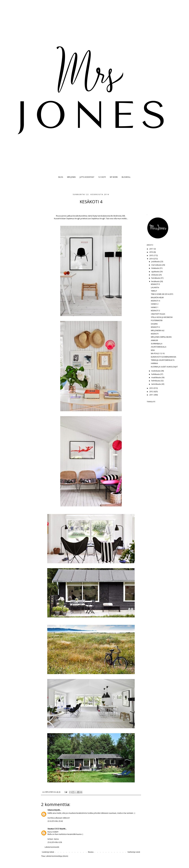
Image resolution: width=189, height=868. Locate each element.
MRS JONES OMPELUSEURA (161, 337)
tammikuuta (156, 384)
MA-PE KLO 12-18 (158, 353)
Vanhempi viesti (134, 852)
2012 (152, 392)
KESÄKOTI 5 (155, 284)
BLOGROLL (126, 177)
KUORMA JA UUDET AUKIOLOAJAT (164, 367)
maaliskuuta (156, 377)
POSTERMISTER (157, 320)
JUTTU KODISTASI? (87, 177)
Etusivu (91, 852)
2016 (152, 252)
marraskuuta (157, 265)
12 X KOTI (102, 177)
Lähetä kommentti (52, 847)
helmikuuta (156, 381)
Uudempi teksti (48, 852)
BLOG (61, 177)
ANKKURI (154, 340)
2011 (152, 395)
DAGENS (154, 324)
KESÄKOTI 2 (155, 327)
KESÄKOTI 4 (155, 301)
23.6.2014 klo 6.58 (55, 842)
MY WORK (114, 177)
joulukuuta (156, 262)
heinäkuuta (156, 278)
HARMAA (154, 363)
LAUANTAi (155, 287)
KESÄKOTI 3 (155, 311)
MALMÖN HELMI (157, 297)
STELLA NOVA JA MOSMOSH (162, 317)
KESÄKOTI (155, 334)
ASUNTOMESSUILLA (159, 347)
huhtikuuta (156, 374)
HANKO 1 (155, 307)
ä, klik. (123, 216)
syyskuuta (155, 272)
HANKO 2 (155, 304)
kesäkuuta (156, 281)
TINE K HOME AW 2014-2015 (162, 294)
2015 (152, 255)
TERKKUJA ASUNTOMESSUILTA (163, 360)
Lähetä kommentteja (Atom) (57, 856)
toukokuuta (156, 371)
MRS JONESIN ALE (158, 330)
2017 (152, 249)
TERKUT (154, 291)
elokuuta (155, 275)
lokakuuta (155, 268)
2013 (152, 388)
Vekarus (51, 810)
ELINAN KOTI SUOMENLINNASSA (164, 357)
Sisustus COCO (53, 829)
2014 (152, 259)
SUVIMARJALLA (157, 344)
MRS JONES (71, 177)
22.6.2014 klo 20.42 (55, 821)
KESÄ (153, 350)
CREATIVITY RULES (158, 314)
